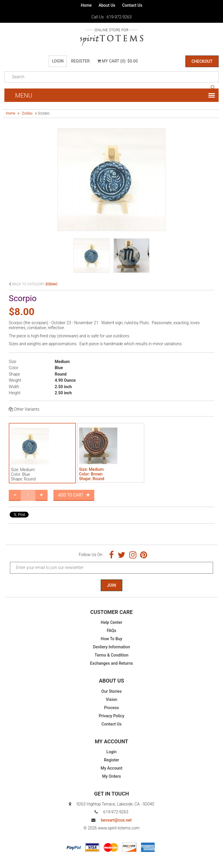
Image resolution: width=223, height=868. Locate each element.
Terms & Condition (111, 655)
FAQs (112, 631)
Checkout (202, 61)
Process (112, 708)
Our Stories (111, 691)
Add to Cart (74, 495)
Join (111, 585)
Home (86, 5)
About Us (107, 5)
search (213, 88)
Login (58, 61)
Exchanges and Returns (112, 663)
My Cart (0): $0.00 (118, 61)
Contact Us (132, 5)
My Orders (112, 776)
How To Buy (111, 639)
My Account (112, 768)
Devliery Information (112, 647)
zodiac (27, 113)
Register (80, 61)
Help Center (111, 622)
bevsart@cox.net (116, 820)
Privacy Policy (111, 716)
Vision (111, 699)
